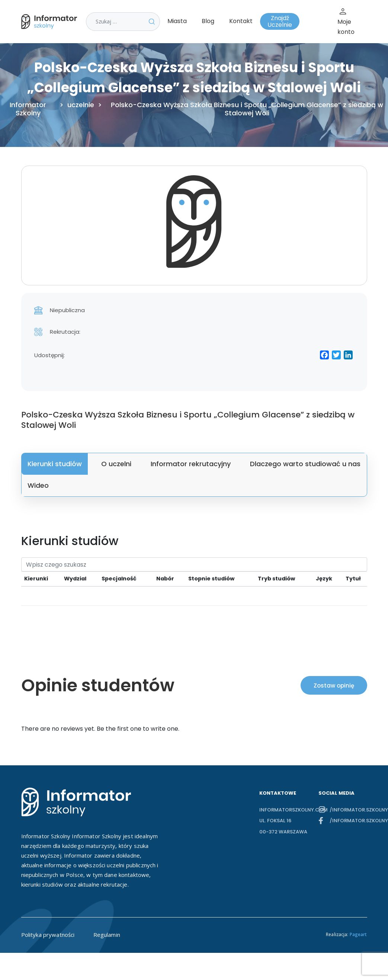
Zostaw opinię (334, 686)
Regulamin (107, 935)
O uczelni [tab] (116, 464)
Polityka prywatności (48, 935)
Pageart (358, 934)
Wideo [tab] (38, 485)
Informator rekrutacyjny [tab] (191, 464)
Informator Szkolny (28, 109)
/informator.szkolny (348, 810)
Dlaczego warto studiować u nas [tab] (305, 464)
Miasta (177, 21)
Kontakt (241, 21)
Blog (208, 21)
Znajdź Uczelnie (280, 21)
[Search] (194, 564)
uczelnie (81, 105)
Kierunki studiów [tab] (55, 464)
